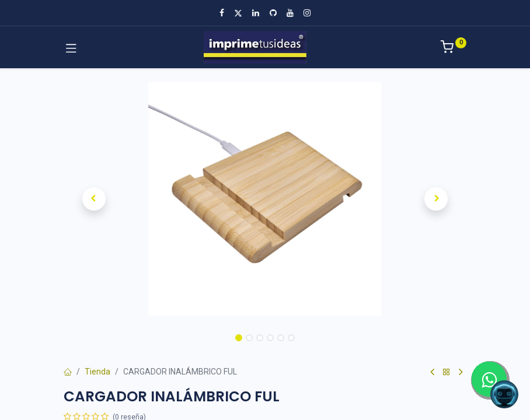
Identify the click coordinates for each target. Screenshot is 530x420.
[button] (94, 199)
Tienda (97, 372)
